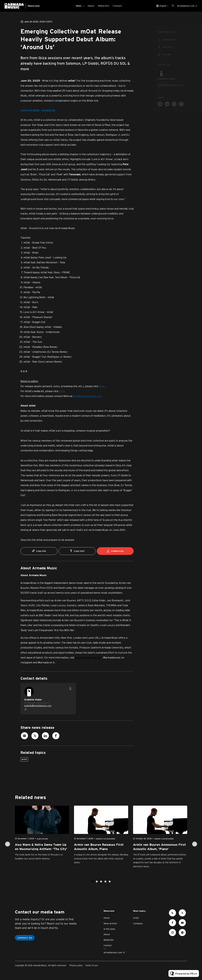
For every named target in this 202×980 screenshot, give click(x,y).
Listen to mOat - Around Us (38, 110)
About (91, 6)
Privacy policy (76, 965)
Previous (8, 847)
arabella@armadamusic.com (38, 706)
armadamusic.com (186, 6)
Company (138, 923)
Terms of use (91, 965)
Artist (24, 759)
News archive (110, 923)
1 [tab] (92, 885)
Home (107, 918)
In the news (109, 929)
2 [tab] (97, 885)
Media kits (104, 6)
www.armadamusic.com (88, 657)
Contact (117, 6)
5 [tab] (110, 885)
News (79, 6)
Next (195, 847)
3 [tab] (101, 885)
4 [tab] (105, 885)
